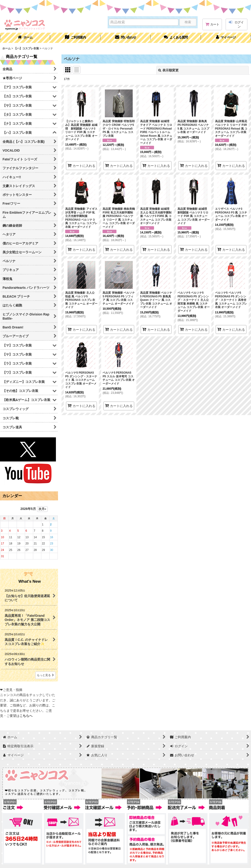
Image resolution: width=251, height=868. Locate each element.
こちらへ (26, 716)
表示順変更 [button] (168, 70)
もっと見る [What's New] (45, 675)
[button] (176, 38)
